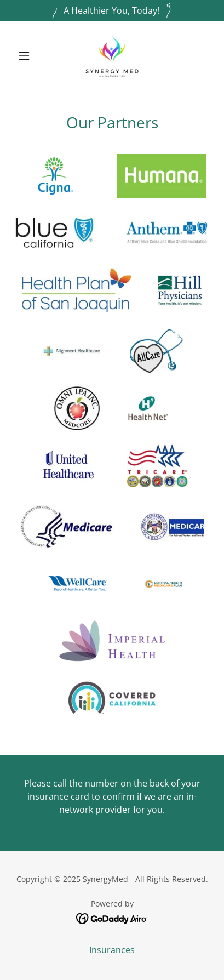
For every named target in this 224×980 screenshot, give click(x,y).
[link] (112, 56)
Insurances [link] (112, 950)
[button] (28, 56)
